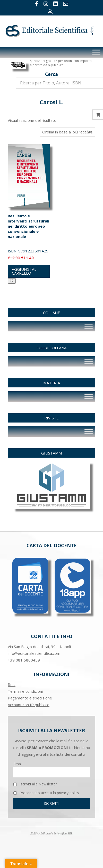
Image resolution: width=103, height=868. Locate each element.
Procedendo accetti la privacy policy (46, 793)
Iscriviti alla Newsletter (35, 784)
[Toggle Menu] (96, 52)
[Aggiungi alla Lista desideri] (12, 281)
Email (18, 764)
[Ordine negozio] (68, 132)
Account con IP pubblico (29, 705)
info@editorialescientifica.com (34, 653)
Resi (12, 684)
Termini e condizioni (25, 691)
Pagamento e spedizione (30, 698)
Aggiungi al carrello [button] (24, 271)
